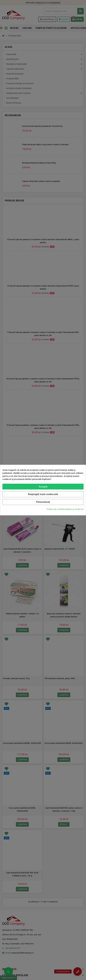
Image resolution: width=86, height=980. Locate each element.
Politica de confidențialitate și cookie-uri (65, 509)
